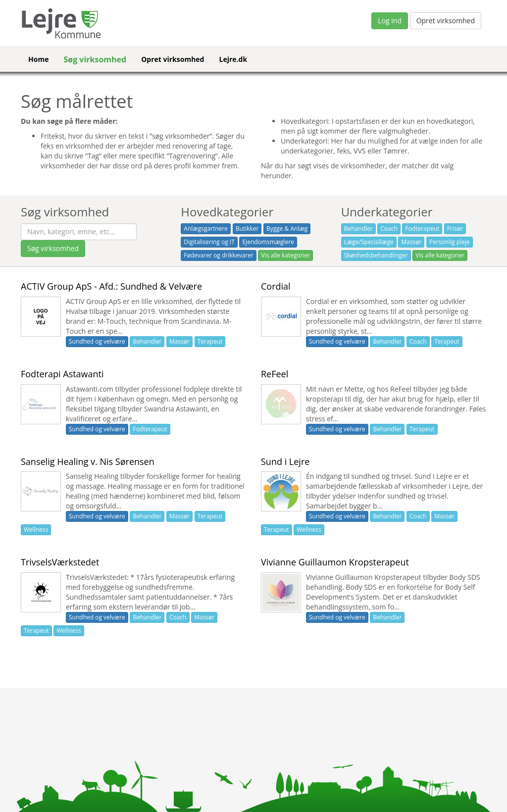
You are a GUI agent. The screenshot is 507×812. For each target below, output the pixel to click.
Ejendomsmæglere (268, 242)
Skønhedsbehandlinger (376, 255)
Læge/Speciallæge (369, 242)
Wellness (36, 530)
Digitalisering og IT (209, 242)
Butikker (247, 228)
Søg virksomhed (95, 59)
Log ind (390, 21)
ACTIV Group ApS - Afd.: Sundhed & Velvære (111, 286)
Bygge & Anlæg (287, 228)
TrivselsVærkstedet (60, 562)
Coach (389, 228)
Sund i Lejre (285, 461)
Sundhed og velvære (97, 341)
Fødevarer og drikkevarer (219, 255)
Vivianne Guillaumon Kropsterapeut (335, 562)
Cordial (276, 286)
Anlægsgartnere (206, 228)
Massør (411, 242)
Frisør (455, 228)
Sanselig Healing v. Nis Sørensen (88, 461)
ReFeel (275, 374)
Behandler (358, 228)
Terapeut (210, 341)
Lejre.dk (233, 59)
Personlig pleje (450, 242)
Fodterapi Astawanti (62, 374)
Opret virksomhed (446, 21)
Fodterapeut (422, 228)
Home (38, 59)
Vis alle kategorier (285, 255)
